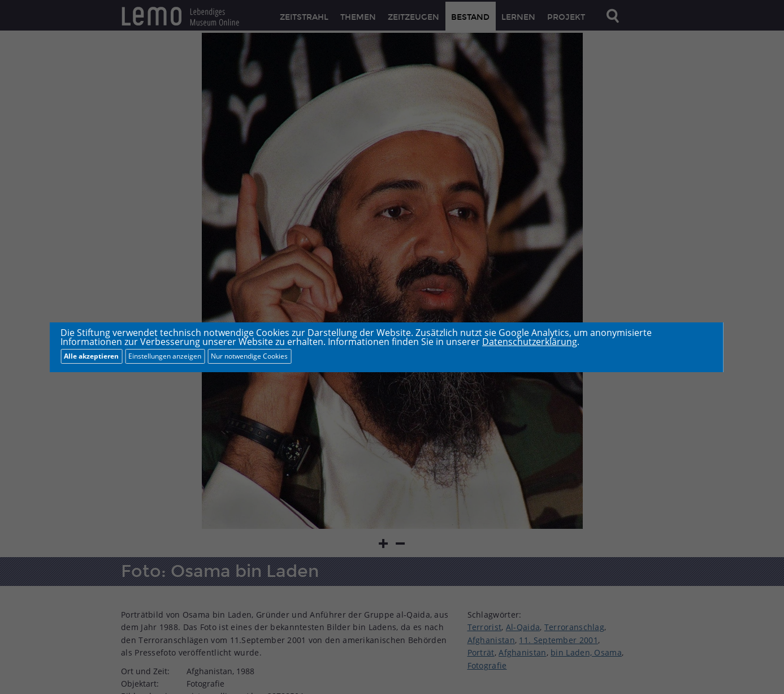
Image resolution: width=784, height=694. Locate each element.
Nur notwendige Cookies (249, 356)
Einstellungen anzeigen (165, 356)
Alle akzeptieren (91, 356)
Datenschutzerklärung (530, 342)
